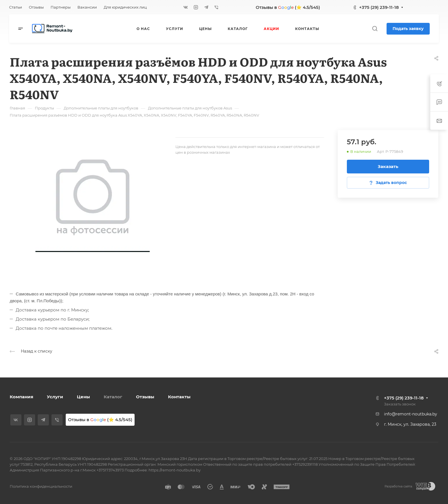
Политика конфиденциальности (41, 486)
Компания (21, 397)
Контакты (179, 397)
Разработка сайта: (399, 486)
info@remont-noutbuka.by (411, 414)
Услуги (55, 397)
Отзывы (145, 397)
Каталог (113, 397)
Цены (83, 397)
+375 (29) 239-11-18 (379, 7)
